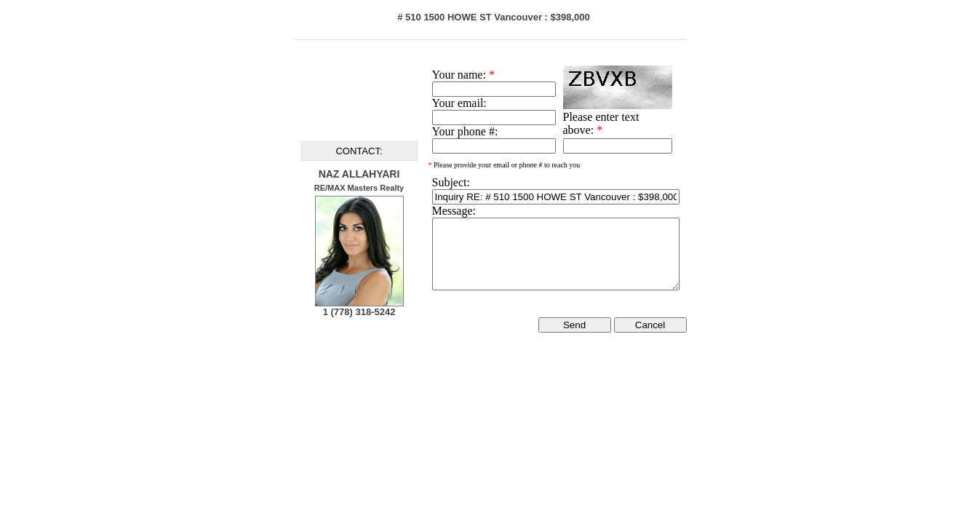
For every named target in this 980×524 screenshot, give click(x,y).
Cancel (650, 325)
